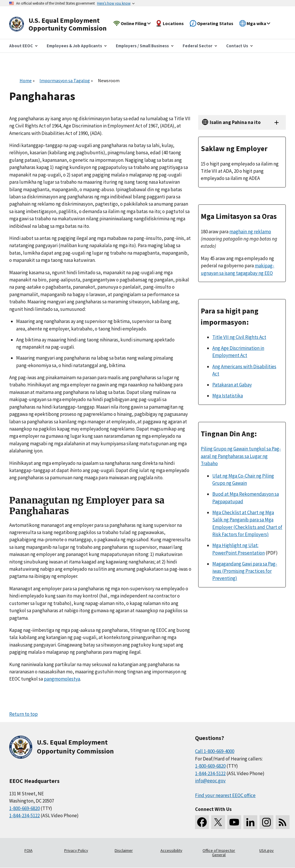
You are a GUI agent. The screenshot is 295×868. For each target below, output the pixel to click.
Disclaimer (124, 850)
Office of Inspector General (219, 853)
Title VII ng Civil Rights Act (239, 337)
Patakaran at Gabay (232, 385)
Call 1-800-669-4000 (215, 751)
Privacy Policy (76, 850)
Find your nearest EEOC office (225, 795)
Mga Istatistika (228, 396)
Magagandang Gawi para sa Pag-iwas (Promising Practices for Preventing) (245, 571)
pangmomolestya (62, 679)
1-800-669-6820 (24, 808)
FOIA (29, 850)
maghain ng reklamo (250, 232)
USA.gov (266, 850)
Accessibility (171, 850)
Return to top (23, 714)
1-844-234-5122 (24, 816)
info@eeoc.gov (210, 781)
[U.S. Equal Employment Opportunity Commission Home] (65, 24)
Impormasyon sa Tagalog (65, 80)
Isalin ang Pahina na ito (235, 122)
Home (26, 80)
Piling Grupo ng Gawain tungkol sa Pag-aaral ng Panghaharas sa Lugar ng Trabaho (241, 456)
